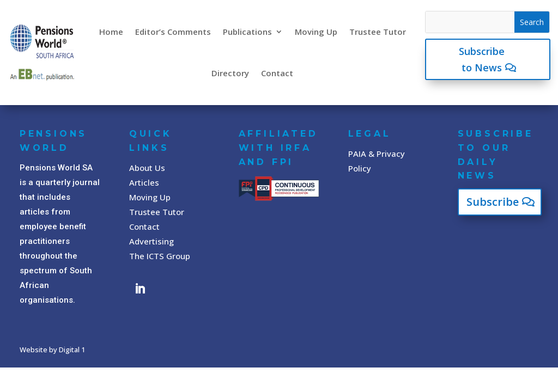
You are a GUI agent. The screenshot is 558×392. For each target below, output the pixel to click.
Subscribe (493, 202)
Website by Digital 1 (52, 350)
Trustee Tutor (378, 32)
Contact (277, 73)
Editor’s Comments (173, 32)
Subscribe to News (482, 60)
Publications (247, 32)
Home (111, 32)
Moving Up (316, 32)
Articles (144, 182)
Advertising (151, 241)
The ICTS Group (160, 256)
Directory (230, 73)
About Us (147, 168)
